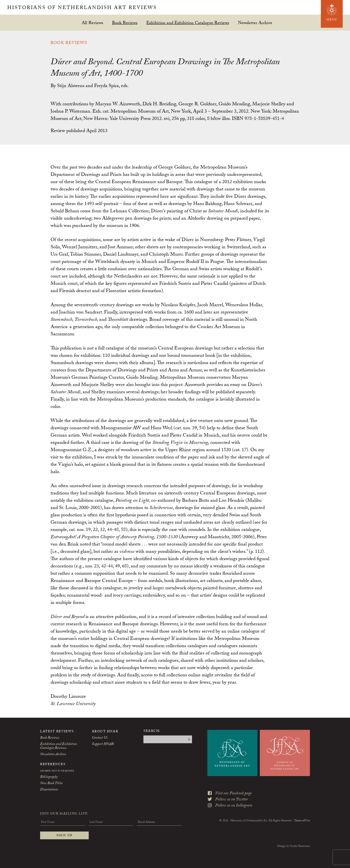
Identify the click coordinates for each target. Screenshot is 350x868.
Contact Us (100, 738)
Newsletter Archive (255, 23)
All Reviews (92, 23)
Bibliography (49, 777)
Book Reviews (125, 23)
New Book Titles (51, 784)
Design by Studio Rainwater (294, 846)
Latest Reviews (57, 732)
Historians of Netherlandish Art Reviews (82, 8)
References (53, 765)
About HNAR (105, 732)
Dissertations (49, 790)
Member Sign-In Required (57, 771)
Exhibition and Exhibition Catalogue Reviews (188, 23)
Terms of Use (302, 821)
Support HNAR (103, 744)
